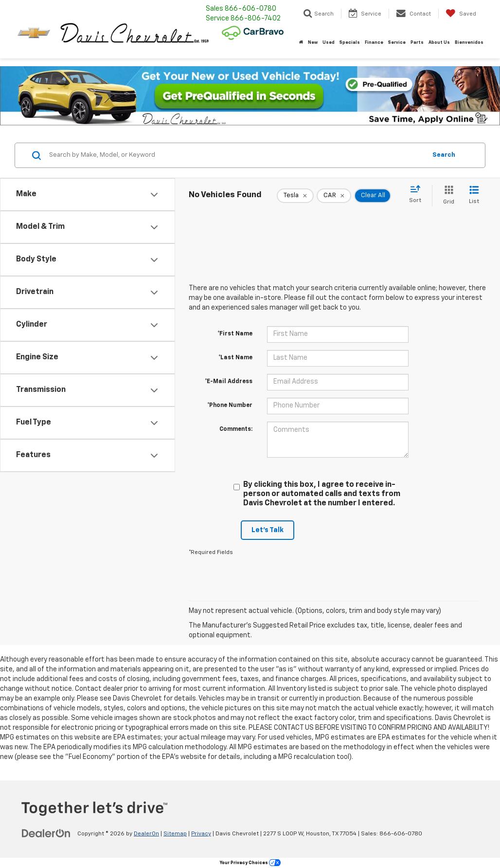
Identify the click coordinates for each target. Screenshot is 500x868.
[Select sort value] (418, 195)
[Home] (301, 43)
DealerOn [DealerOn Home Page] (146, 834)
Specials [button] (350, 43)
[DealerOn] (46, 833)
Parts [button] (417, 43)
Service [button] (397, 43)
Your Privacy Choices (250, 863)
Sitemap (175, 834)
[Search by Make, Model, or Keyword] (236, 155)
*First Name (235, 334)
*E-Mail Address (229, 382)
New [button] (313, 43)
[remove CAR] (334, 196)
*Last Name (235, 358)
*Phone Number (230, 406)
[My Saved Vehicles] (461, 14)
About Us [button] (439, 43)
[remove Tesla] (295, 196)
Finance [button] (374, 43)
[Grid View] (447, 195)
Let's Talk (268, 530)
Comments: (236, 429)
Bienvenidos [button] (469, 43)
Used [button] (329, 43)
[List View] (474, 195)
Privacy (201, 834)
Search (444, 155)
